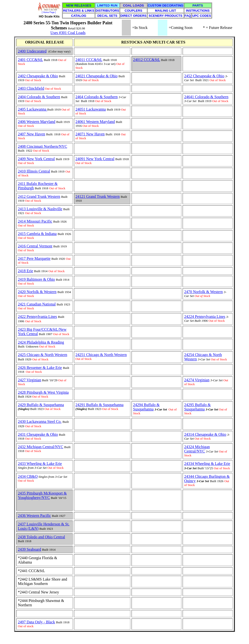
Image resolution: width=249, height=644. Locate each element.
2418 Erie (25, 271)
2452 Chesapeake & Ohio (204, 76)
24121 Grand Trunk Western (98, 196)
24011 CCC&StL (89, 60)
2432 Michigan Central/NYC (40, 447)
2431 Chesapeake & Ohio (38, 434)
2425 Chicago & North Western (42, 355)
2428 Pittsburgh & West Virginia (43, 392)
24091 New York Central (95, 159)
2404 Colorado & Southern (39, 97)
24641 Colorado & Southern (206, 97)
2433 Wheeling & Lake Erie (40, 464)
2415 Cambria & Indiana (37, 234)
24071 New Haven (90, 134)
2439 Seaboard (29, 549)
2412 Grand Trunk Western (39, 196)
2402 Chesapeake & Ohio (38, 76)
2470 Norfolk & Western (203, 292)
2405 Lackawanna (32, 109)
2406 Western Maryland (36, 122)
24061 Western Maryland (95, 122)
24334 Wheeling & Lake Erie (207, 464)
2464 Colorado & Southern (97, 97)
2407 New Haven (31, 134)
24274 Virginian (197, 380)
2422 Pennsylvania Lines (37, 317)
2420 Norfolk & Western (37, 292)
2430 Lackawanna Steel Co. (40, 422)
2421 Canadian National (37, 304)
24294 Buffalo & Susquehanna (146, 407)
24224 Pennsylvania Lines (205, 317)
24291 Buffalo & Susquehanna (99, 405)
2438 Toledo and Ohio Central (41, 537)
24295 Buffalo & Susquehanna (197, 407)
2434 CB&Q (28, 476)
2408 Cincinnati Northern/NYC (42, 146)
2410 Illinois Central (34, 171)
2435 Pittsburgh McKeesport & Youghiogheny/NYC (42, 495)
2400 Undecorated (32, 51)
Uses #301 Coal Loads (68, 33)
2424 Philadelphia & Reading (41, 342)
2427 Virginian (29, 380)
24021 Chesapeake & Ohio (96, 76)
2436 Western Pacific (34, 516)
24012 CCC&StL (147, 60)
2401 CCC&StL (30, 60)
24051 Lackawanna (91, 109)
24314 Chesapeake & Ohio (205, 434)
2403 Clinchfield (31, 88)
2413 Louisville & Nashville (40, 209)
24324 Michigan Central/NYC (197, 449)
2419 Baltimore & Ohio (36, 279)
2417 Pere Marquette (34, 258)
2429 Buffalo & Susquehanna (41, 405)
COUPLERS (133, 11)
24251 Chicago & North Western (101, 355)
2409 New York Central (36, 159)
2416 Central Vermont (35, 246)
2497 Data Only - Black (36, 622)
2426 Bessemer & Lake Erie (40, 368)
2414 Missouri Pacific (35, 221)
